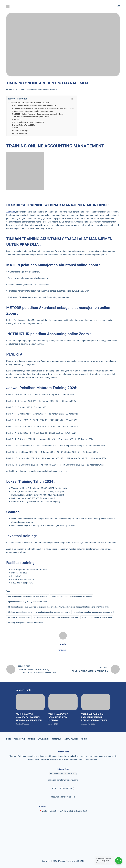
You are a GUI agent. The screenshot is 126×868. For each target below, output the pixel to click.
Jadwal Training (71, 739)
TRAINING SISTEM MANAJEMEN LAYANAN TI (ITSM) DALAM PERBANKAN (29, 717)
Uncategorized (51, 89)
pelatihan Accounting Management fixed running (72, 596)
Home (8, 739)
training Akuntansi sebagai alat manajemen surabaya (56, 617)
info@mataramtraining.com (63, 797)
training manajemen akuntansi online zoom (26, 623)
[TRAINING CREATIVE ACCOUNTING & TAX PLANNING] (63, 702)
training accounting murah (19, 617)
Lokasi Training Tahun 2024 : (24, 125)
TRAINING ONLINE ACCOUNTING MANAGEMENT (30, 103)
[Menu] (119, 6)
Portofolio (57, 739)
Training (31, 739)
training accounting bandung (20, 612)
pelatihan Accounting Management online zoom (28, 602)
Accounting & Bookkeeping (34, 89)
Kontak (84, 739)
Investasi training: (21, 131)
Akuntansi (11, 212)
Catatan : (17, 128)
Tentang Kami (19, 739)
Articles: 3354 (63, 650)
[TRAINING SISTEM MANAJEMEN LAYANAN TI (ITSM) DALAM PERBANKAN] (30, 702)
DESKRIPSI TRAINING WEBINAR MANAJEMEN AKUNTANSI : (36, 106)
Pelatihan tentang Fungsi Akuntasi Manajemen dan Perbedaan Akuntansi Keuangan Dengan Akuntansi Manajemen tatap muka (59, 607)
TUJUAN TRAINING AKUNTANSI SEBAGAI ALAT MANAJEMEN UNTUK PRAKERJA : (44, 108)
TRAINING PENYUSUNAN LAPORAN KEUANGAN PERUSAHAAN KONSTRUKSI (94, 717)
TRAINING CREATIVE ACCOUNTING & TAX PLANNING (58, 717)
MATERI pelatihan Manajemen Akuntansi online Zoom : (34, 111)
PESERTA (17, 120)
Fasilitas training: (21, 133)
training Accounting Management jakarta (53, 612)
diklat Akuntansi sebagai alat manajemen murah (28, 596)
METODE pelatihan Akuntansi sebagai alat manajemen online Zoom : (39, 114)
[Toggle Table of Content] (72, 99)
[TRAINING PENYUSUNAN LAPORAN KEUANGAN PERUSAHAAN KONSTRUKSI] (96, 702)
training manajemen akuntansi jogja (97, 617)
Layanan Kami (44, 739)
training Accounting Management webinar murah (94, 612)
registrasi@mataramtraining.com (63, 780)
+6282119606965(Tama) (63, 788)
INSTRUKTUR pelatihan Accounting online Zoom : (32, 117)
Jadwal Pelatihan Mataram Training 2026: (29, 122)
